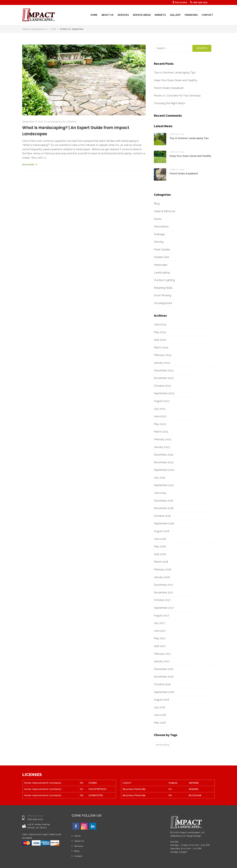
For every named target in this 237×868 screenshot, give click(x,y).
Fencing (159, 242)
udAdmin (72, 122)
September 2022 (164, 470)
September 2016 (164, 692)
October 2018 (162, 516)
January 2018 (162, 577)
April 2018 (160, 554)
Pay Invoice (181, 2)
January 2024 (162, 363)
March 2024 (161, 347)
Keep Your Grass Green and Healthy (176, 80)
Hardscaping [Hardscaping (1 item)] (162, 745)
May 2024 (160, 332)
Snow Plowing (163, 295)
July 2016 (160, 707)
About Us (107, 15)
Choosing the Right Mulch (170, 103)
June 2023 (160, 416)
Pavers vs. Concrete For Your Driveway (177, 96)
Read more (30, 165)
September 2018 (164, 523)
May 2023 (160, 424)
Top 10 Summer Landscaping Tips (175, 73)
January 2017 (162, 661)
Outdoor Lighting (164, 280)
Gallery (175, 15)
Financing (191, 15)
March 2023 (161, 432)
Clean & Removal (164, 211)
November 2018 (164, 508)
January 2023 (162, 447)
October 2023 (162, 386)
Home (94, 15)
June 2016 (160, 715)
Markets (160, 15)
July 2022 (160, 478)
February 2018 (163, 569)
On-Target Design (192, 836)
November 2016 (164, 677)
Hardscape (161, 265)
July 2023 (160, 409)
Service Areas (142, 15)
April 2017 (160, 646)
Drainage (159, 234)
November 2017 (164, 592)
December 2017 (164, 585)
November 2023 (164, 378)
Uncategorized (163, 303)
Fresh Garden (162, 250)
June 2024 (160, 324)
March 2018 (161, 562)
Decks (158, 219)
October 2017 (162, 600)
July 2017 (159, 623)
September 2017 (164, 608)
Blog (157, 204)
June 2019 (160, 493)
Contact (207, 15)
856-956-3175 (200, 2)
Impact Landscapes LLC (35, 29)
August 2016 (162, 700)
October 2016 (162, 684)
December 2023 (164, 370)
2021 (54, 29)
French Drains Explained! (169, 88)
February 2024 (163, 355)
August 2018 (162, 531)
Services (123, 15)
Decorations (161, 227)
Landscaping (54, 122)
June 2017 (160, 631)
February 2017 (162, 654)
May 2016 (160, 723)
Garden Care (161, 257)
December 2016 (164, 669)
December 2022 (164, 455)
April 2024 (160, 340)
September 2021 (164, 485)
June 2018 (160, 539)
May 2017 (160, 638)
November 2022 (164, 462)
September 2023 (164, 393)
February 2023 (163, 439)
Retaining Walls (163, 288)
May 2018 (160, 546)
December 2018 (164, 501)
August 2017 (161, 616)
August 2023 (162, 401)
